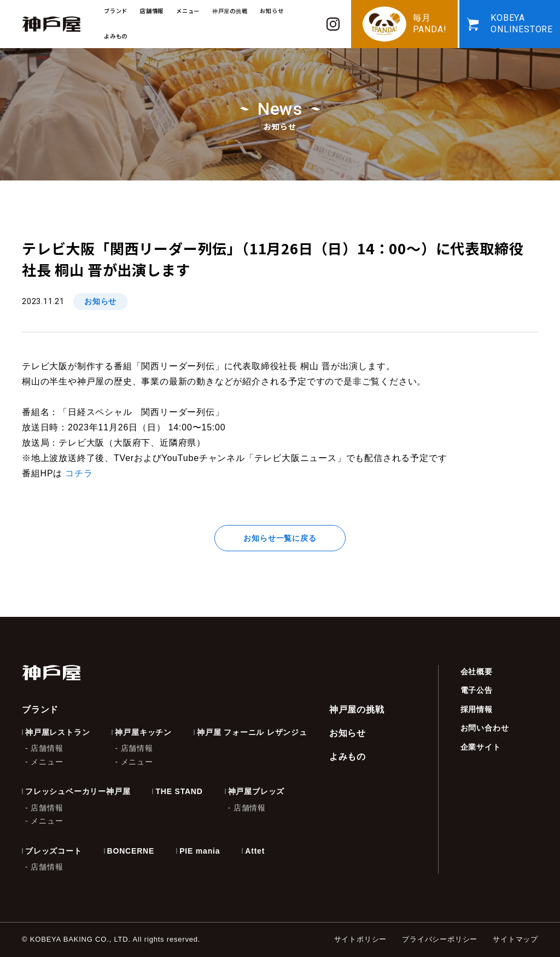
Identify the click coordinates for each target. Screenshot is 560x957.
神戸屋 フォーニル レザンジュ (252, 732)
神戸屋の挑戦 (230, 11)
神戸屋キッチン (143, 732)
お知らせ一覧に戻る (280, 538)
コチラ (79, 473)
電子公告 (477, 690)
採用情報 (477, 709)
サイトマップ (515, 939)
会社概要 (477, 672)
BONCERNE (131, 851)
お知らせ (272, 11)
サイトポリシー (361, 939)
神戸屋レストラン (57, 732)
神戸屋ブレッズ (256, 791)
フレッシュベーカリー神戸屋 (78, 791)
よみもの (116, 36)
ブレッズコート (54, 851)
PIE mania (200, 851)
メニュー (47, 762)
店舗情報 (47, 748)
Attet (255, 851)
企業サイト (481, 747)
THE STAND (179, 791)
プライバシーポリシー (440, 939)
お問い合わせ (485, 728)
